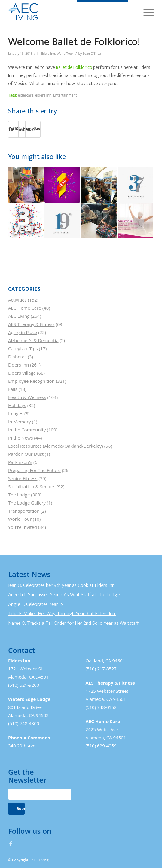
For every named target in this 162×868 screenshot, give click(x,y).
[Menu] (146, 12)
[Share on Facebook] (9, 129)
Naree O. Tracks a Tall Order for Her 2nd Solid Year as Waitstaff (73, 623)
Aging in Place (23, 332)
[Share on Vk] (28, 129)
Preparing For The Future (34, 470)
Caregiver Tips (23, 348)
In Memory (20, 422)
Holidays (17, 405)
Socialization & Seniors (32, 486)
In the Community (27, 430)
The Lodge (19, 495)
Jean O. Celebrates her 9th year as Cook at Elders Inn (61, 585)
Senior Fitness (23, 478)
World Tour (65, 54)
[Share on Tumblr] (24, 129)
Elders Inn (48, 54)
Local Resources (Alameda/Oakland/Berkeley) (56, 446)
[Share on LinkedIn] (21, 129)
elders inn (43, 95)
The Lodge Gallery (27, 503)
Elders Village (22, 373)
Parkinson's (20, 462)
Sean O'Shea (92, 54)
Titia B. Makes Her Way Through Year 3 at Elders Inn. (62, 614)
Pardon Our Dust (26, 454)
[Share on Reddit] (34, 129)
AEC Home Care (25, 308)
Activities (17, 300)
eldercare (26, 95)
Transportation (24, 511)
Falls (13, 389)
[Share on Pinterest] (17, 129)
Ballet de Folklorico (74, 67)
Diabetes (17, 357)
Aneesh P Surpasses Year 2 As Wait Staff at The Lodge (64, 595)
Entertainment (65, 95)
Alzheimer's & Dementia (33, 340)
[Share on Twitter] (13, 129)
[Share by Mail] (38, 129)
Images (16, 413)
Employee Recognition (31, 381)
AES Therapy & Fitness (31, 324)
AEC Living (19, 316)
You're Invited (23, 527)
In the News (21, 438)
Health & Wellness (27, 397)
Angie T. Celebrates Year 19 (36, 604)
